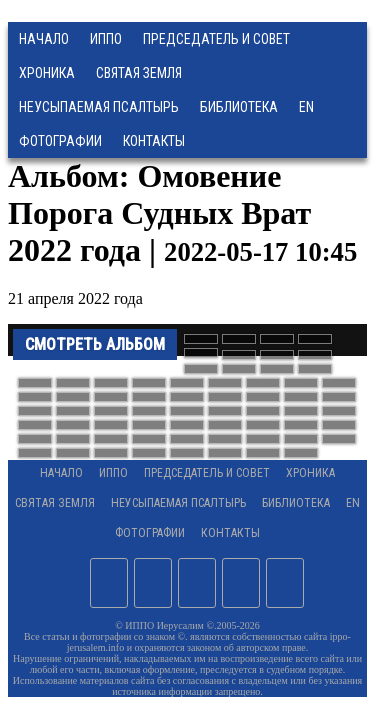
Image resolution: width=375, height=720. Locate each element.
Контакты (230, 533)
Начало (44, 39)
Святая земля (139, 73)
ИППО (106, 39)
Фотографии (150, 533)
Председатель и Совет (216, 39)
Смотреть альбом (95, 344)
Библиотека (239, 107)
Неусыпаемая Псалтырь (99, 107)
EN (306, 107)
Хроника (47, 73)
